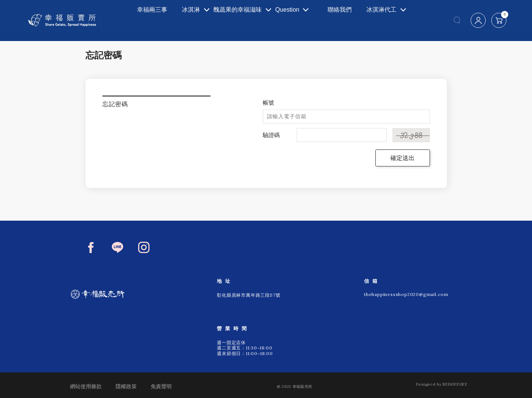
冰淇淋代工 (379, 20)
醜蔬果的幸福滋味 (232, 20)
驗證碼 (271, 135)
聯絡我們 (341, 20)
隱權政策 (126, 386)
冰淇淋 (174, 20)
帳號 (268, 103)
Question (292, 20)
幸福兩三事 (140, 20)
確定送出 (402, 158)
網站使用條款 (86, 386)
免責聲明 (161, 386)
